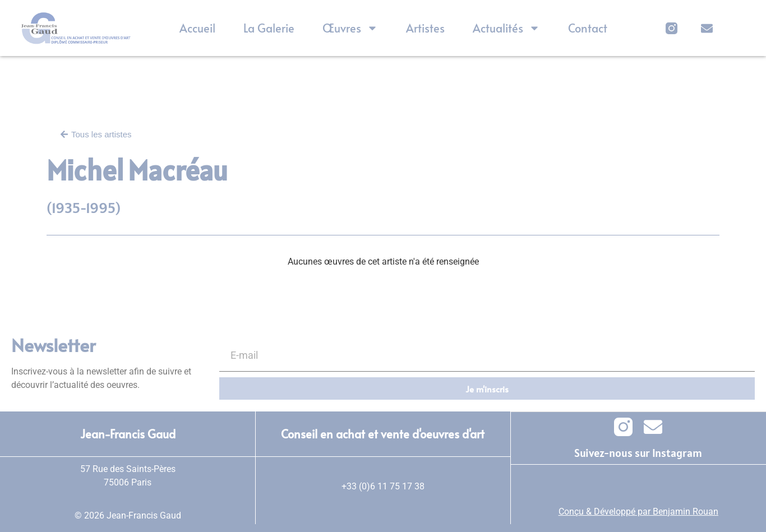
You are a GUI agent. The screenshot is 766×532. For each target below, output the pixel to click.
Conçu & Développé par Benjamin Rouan (638, 511)
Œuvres (350, 28)
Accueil (197, 28)
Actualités (506, 28)
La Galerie (269, 28)
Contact (588, 28)
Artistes (425, 28)
